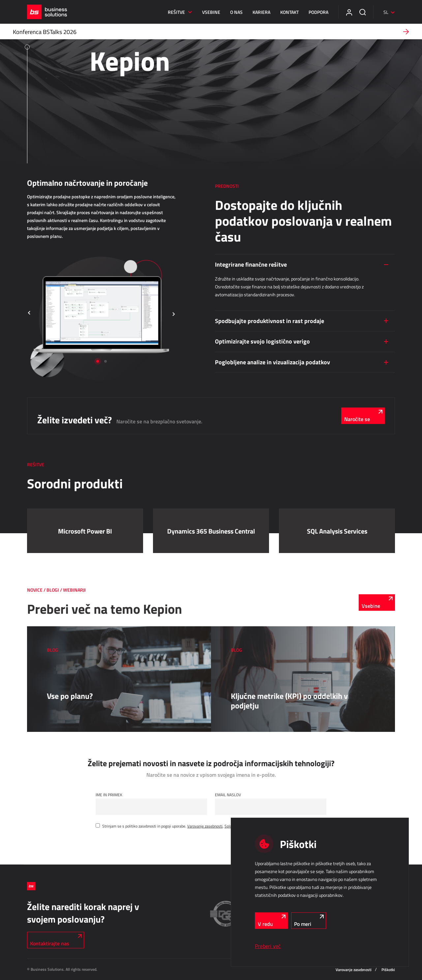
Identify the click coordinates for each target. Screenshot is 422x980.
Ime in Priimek (109, 795)
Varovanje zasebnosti (205, 826)
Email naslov (228, 795)
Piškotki (388, 970)
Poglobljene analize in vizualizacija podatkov (272, 362)
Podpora (318, 12)
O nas (236, 12)
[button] (29, 313)
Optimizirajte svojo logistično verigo (262, 341)
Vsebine (211, 12)
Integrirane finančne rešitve (251, 264)
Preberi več (268, 946)
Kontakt (289, 12)
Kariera (261, 12)
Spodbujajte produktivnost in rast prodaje (270, 321)
